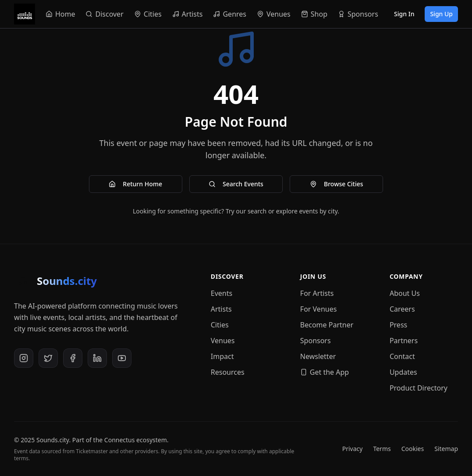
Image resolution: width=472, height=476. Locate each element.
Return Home (135, 184)
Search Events (236, 184)
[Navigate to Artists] (188, 14)
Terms (382, 449)
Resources (228, 372)
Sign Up (441, 14)
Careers (402, 309)
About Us (405, 293)
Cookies (413, 449)
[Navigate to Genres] (230, 14)
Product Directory (419, 388)
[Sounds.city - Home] (25, 14)
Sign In (404, 14)
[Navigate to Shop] (314, 14)
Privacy (353, 449)
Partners (404, 341)
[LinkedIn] (97, 358)
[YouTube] (122, 358)
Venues (223, 341)
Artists (221, 309)
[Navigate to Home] (60, 14)
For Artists (317, 293)
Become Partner (327, 325)
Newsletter (318, 356)
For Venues (319, 309)
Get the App (325, 372)
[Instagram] (24, 358)
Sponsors (316, 341)
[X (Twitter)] (48, 358)
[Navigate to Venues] (274, 14)
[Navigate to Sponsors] (358, 14)
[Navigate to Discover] (104, 14)
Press (398, 325)
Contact (402, 356)
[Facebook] (73, 358)
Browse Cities (337, 184)
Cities (220, 325)
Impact (222, 356)
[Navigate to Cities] (148, 14)
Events (222, 293)
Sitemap (446, 449)
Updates (403, 372)
